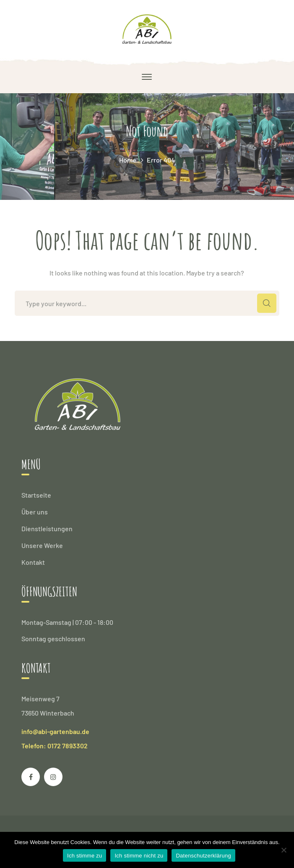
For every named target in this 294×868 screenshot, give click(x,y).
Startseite (36, 495)
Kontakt (33, 562)
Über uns (35, 512)
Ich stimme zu (85, 856)
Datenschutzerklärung (203, 856)
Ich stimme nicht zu (139, 856)
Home (128, 160)
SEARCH (267, 303)
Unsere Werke (42, 545)
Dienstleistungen (47, 528)
